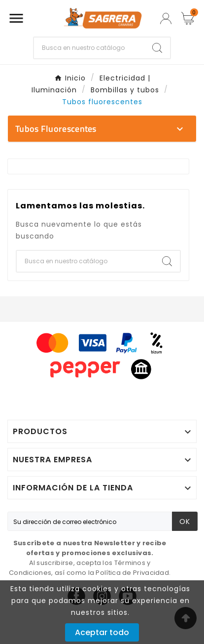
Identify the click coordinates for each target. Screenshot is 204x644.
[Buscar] (89, 48)
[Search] (157, 48)
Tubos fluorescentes (56, 129)
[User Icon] (166, 19)
